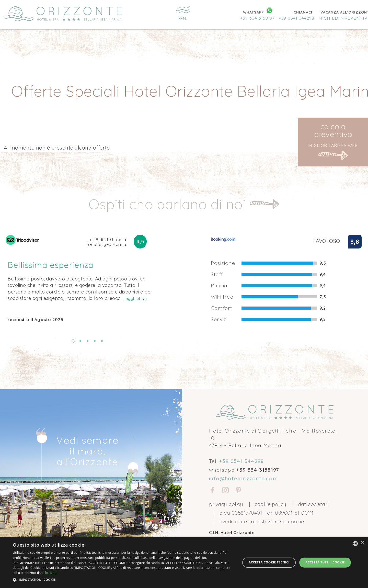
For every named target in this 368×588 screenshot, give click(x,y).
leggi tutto (136, 298)
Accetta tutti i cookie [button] (325, 562)
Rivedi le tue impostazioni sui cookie (262, 521)
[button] (123, 580)
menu (183, 14)
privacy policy (226, 504)
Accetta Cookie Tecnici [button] (269, 562)
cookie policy (271, 504)
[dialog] (184, 563)
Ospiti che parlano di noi (169, 204)
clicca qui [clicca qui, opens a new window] (51, 573)
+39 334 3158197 (257, 18)
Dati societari (313, 504)
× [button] (362, 543)
